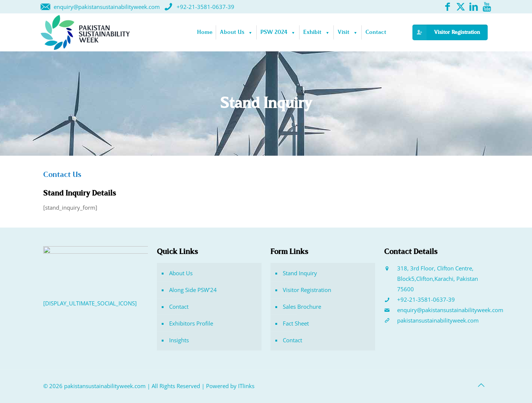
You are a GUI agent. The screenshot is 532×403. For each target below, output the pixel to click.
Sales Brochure (302, 307)
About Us (181, 273)
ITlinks (246, 386)
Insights (179, 340)
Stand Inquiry (300, 273)
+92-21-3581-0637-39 (426, 299)
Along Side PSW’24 (193, 290)
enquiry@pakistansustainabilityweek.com (450, 310)
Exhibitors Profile (191, 323)
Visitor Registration (307, 290)
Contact (179, 307)
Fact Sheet (296, 323)
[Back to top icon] (481, 385)
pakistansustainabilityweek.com (438, 320)
